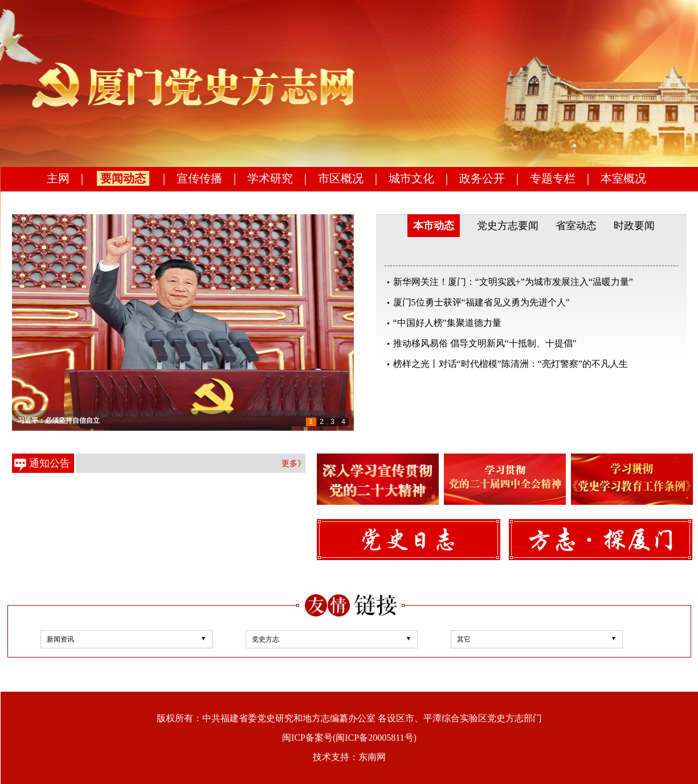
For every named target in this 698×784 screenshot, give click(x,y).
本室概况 (623, 178)
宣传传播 (199, 178)
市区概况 (341, 178)
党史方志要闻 (508, 226)
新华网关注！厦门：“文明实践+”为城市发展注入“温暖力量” (513, 282)
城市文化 (411, 178)
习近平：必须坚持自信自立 (59, 420)
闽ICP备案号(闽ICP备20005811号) (349, 738)
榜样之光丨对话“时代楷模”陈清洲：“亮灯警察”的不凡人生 (511, 364)
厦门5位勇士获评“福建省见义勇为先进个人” (481, 302)
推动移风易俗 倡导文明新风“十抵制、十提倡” (485, 343)
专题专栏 (553, 178)
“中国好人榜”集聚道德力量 (447, 323)
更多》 (293, 464)
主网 (58, 178)
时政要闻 (634, 226)
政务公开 (482, 178)
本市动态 (434, 226)
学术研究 (270, 178)
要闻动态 (123, 178)
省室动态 (576, 226)
